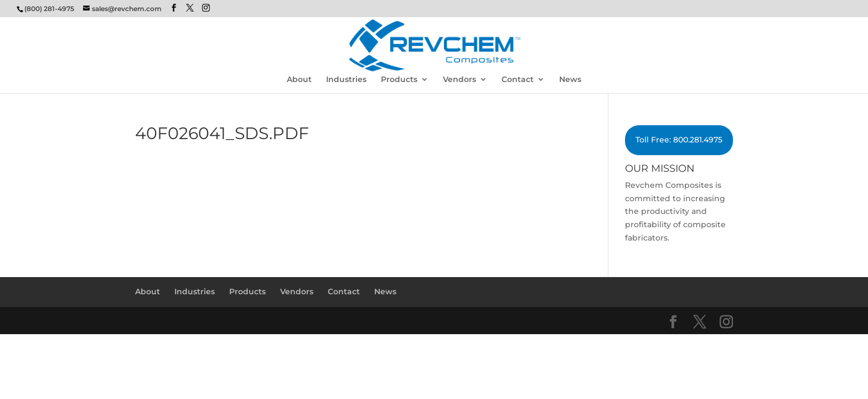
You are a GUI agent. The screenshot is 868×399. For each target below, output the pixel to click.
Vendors (459, 80)
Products (399, 80)
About (299, 80)
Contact (518, 80)
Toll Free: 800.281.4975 (679, 140)
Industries (346, 80)
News (570, 80)
